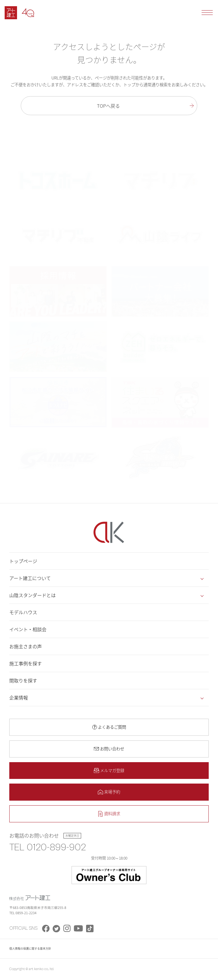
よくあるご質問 (112, 727)
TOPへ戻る (108, 106)
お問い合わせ (112, 748)
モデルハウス (23, 612)
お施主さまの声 (26, 646)
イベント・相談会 (28, 629)
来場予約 (112, 792)
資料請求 (112, 813)
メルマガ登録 (112, 770)
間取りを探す (23, 681)
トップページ (23, 561)
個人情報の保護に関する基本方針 (30, 949)
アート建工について (30, 578)
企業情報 (19, 698)
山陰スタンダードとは (33, 595)
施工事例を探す (26, 663)
